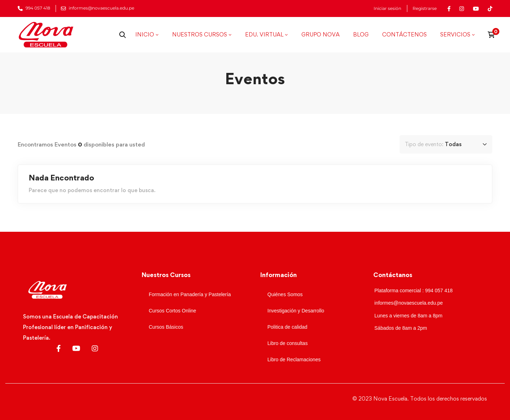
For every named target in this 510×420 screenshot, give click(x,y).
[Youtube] (76, 349)
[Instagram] (95, 349)
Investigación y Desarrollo (296, 311)
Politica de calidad (287, 327)
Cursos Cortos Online (172, 311)
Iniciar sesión (387, 8)
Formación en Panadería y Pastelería (190, 294)
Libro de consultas (288, 343)
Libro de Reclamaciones (294, 359)
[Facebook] (59, 349)
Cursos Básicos (166, 327)
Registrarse (425, 8)
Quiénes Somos (285, 294)
